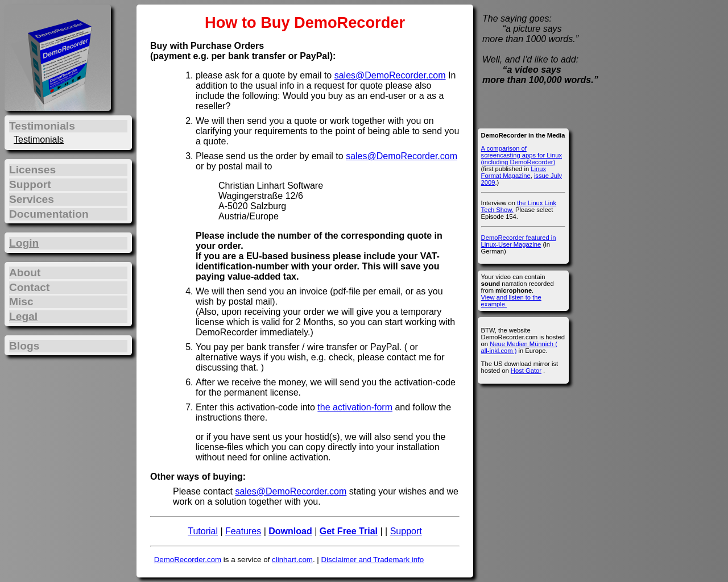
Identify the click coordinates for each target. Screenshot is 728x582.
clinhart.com (292, 560)
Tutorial (203, 531)
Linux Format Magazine (514, 172)
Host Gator (526, 371)
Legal (23, 316)
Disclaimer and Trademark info (373, 560)
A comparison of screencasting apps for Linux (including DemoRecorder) (522, 155)
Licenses (32, 170)
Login (24, 243)
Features (243, 531)
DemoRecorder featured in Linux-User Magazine (519, 241)
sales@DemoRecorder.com (390, 75)
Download (290, 531)
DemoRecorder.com (188, 560)
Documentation (49, 214)
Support (406, 531)
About (25, 273)
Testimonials (39, 140)
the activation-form (355, 407)
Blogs (24, 346)
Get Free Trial (349, 531)
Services (32, 199)
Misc (21, 302)
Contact (29, 287)
